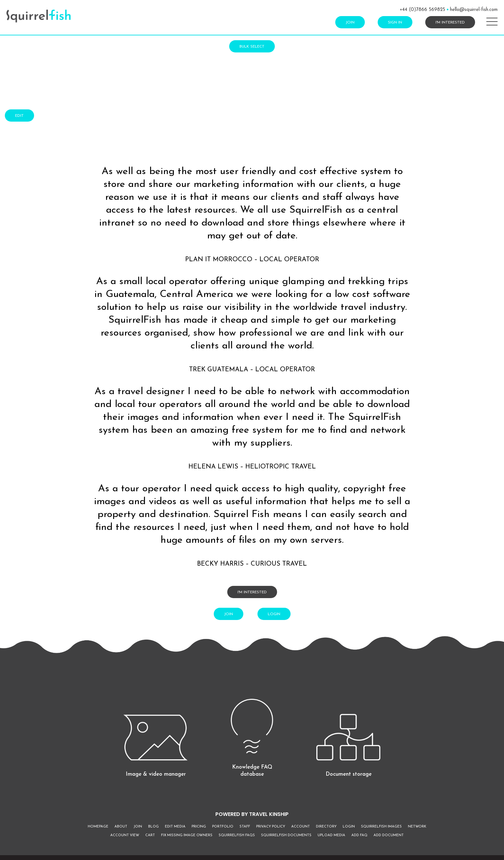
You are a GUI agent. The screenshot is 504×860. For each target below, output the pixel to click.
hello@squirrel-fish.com (474, 10)
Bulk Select (252, 47)
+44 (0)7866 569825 (423, 10)
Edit (19, 116)
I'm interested (450, 23)
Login (274, 614)
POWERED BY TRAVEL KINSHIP (252, 814)
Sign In (395, 23)
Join (350, 23)
